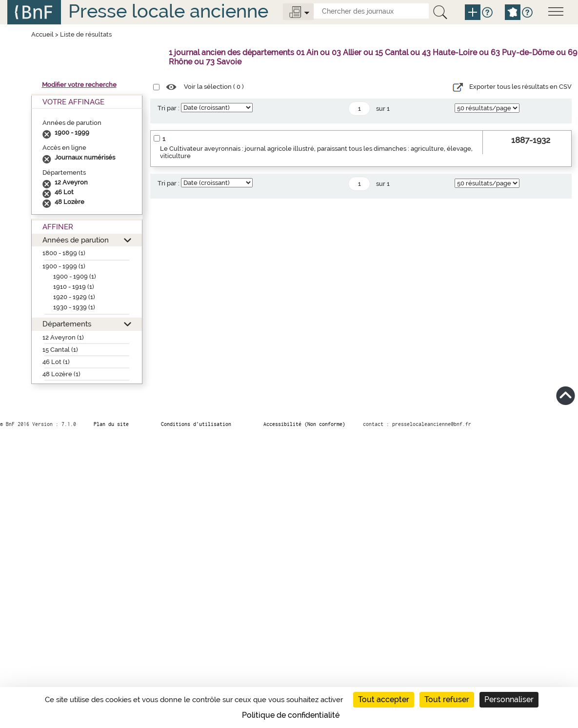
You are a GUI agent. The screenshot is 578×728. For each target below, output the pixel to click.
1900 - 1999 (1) (64, 266)
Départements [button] (67, 324)
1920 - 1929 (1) (74, 297)
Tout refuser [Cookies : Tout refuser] (447, 699)
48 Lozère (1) (61, 374)
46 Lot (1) (56, 362)
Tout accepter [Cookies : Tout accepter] (384, 699)
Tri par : (169, 108)
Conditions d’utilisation (196, 424)
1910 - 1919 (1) (74, 287)
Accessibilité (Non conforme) (304, 424)
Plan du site (111, 424)
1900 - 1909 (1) (75, 276)
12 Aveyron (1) (63, 337)
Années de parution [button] (76, 240)
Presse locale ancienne (168, 11)
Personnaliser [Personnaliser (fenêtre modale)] (509, 699)
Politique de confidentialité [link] (291, 715)
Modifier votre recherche (79, 85)
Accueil (42, 34)
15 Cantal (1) (60, 350)
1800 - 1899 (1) (64, 253)
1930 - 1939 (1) (74, 307)
